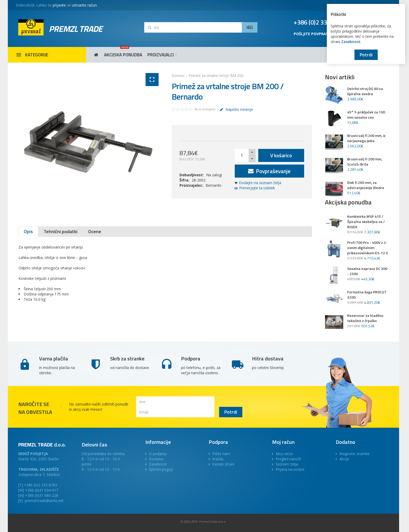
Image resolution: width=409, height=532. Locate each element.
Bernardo (213, 185)
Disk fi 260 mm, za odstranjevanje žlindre (366, 185)
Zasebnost (351, 42)
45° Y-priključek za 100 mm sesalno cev (366, 115)
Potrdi (366, 55)
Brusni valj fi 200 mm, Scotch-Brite (365, 162)
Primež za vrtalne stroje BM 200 (216, 75)
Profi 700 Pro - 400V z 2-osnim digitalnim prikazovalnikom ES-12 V (368, 248)
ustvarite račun (84, 5)
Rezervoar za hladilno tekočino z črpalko (365, 318)
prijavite (59, 5)
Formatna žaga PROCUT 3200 (367, 295)
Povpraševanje (269, 171)
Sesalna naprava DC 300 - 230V (367, 271)
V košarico (281, 155)
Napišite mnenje (236, 110)
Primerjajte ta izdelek (257, 188)
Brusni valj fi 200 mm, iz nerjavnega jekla (366, 138)
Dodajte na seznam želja (260, 183)
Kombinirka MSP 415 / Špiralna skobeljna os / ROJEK (366, 222)
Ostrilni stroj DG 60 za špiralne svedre (365, 91)
